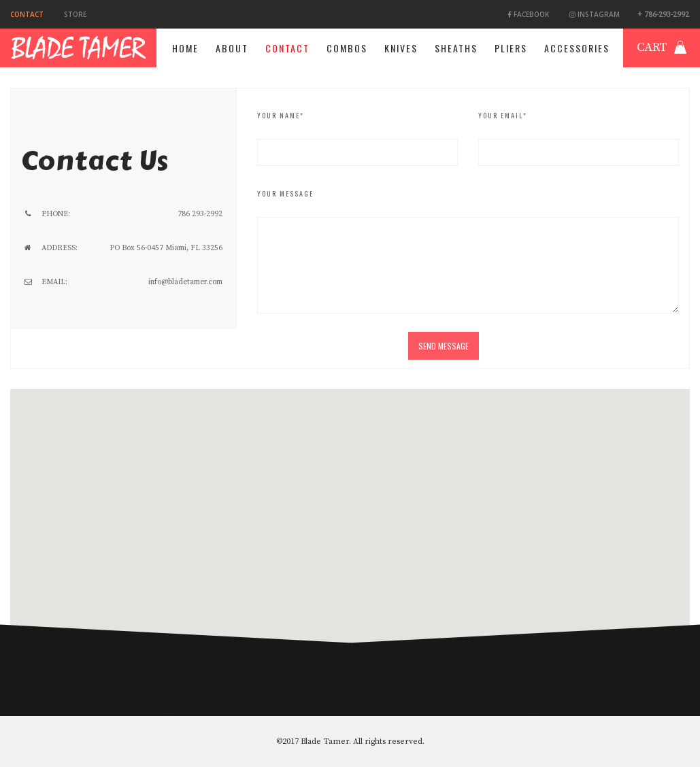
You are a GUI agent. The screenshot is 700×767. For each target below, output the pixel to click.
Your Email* (503, 115)
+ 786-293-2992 (663, 15)
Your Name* (281, 115)
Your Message (285, 193)
